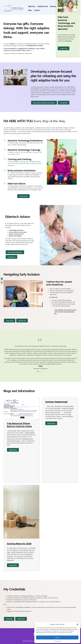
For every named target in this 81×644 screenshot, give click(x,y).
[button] (78, 624)
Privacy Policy (58, 641)
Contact (37, 10)
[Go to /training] (23, 152)
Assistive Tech (43, 6)
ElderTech (32, 6)
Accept (57, 637)
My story (69, 41)
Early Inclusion (55, 6)
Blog (30, 10)
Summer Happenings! (56, 402)
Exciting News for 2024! (19, 544)
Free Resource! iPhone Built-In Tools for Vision (19, 425)
